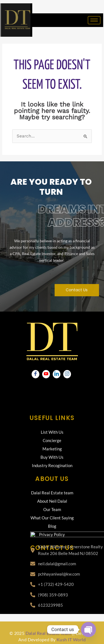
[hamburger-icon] (91, 20)
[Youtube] (46, 374)
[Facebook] (35, 374)
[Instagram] (67, 374)
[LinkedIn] (57, 374)
